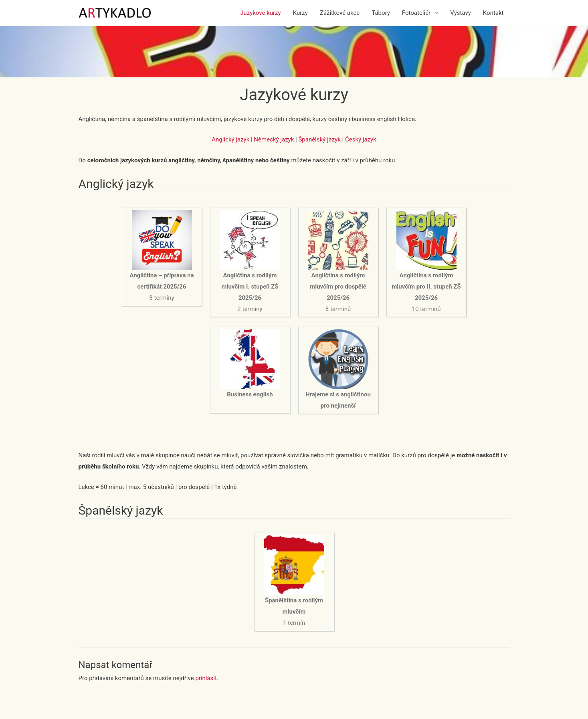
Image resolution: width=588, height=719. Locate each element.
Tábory (381, 13)
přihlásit (206, 678)
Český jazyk (361, 139)
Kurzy (300, 13)
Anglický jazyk (230, 139)
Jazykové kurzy (260, 13)
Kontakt (493, 13)
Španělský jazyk (319, 139)
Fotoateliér (416, 13)
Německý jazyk (274, 139)
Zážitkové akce (340, 13)
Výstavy (461, 13)
